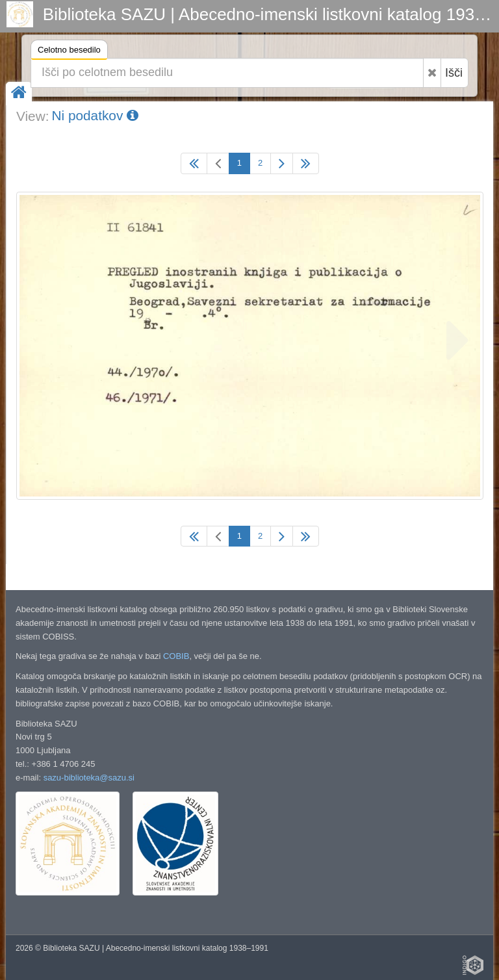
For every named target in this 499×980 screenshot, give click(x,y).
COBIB (176, 656)
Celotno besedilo (69, 52)
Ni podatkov (95, 115)
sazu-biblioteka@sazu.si (89, 778)
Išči (454, 73)
